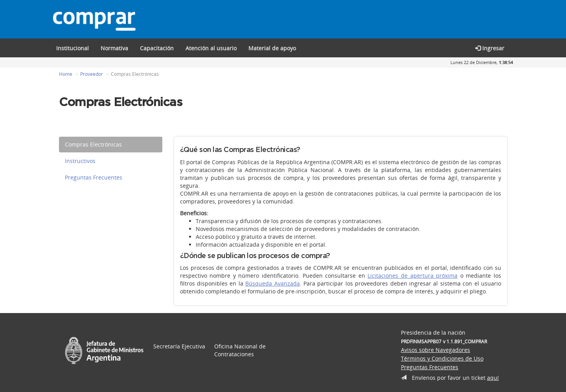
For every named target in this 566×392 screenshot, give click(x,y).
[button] (157, 48)
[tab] (111, 145)
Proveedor (92, 74)
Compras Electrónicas (93, 145)
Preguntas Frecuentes (94, 178)
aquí (493, 378)
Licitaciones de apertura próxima (413, 276)
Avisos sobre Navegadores (436, 350)
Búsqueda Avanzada (272, 284)
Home (66, 74)
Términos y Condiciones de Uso (442, 359)
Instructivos (80, 161)
